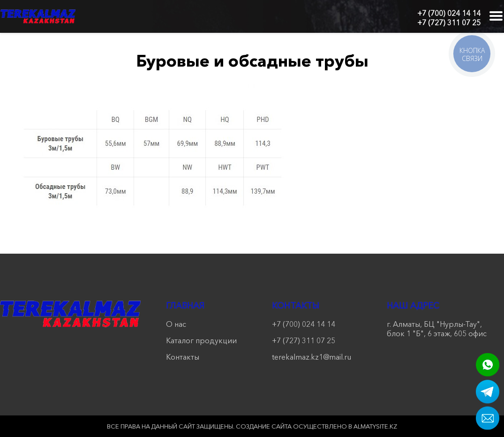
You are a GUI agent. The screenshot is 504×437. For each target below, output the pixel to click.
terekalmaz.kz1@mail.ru (312, 357)
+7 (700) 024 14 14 (449, 13)
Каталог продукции (201, 340)
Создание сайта (264, 426)
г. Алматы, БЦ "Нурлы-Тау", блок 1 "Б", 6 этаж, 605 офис (437, 329)
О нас (176, 324)
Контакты (183, 357)
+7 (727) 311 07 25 (449, 23)
